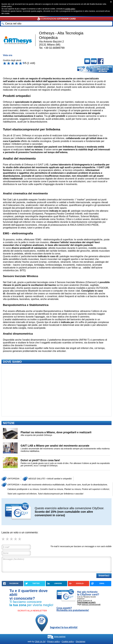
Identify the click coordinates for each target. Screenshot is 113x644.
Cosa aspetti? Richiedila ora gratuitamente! (73, 609)
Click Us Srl (40, 642)
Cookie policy (68, 642)
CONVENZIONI (56, 19)
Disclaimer (81, 642)
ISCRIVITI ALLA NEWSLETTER (32, 611)
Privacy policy (54, 642)
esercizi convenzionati (91, 604)
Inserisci (104, 576)
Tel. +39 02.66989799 (52, 48)
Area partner (57, 637)
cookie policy (70, 9)
